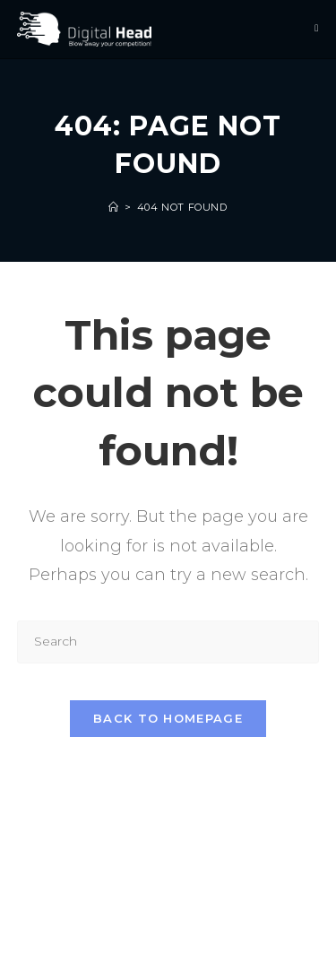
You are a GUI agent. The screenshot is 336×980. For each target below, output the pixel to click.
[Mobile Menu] (317, 29)
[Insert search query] (168, 642)
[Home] (114, 207)
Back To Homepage (168, 718)
